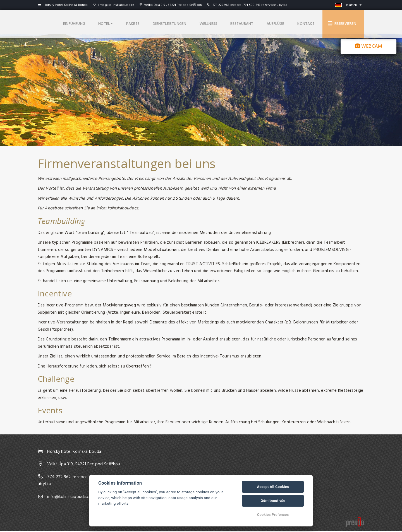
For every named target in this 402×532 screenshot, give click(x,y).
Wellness (225, 22)
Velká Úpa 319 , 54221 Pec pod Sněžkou (171, 5)
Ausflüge (285, 22)
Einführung (104, 22)
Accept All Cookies (273, 487)
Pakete (155, 22)
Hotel (132, 22)
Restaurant (255, 22)
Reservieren (345, 22)
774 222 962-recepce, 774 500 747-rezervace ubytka (250, 5)
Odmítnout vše (273, 501)
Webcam (369, 46)
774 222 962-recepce (67, 478)
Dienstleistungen (189, 22)
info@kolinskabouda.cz (114, 5)
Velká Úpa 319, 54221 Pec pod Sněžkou (84, 465)
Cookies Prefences (273, 515)
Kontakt (312, 22)
